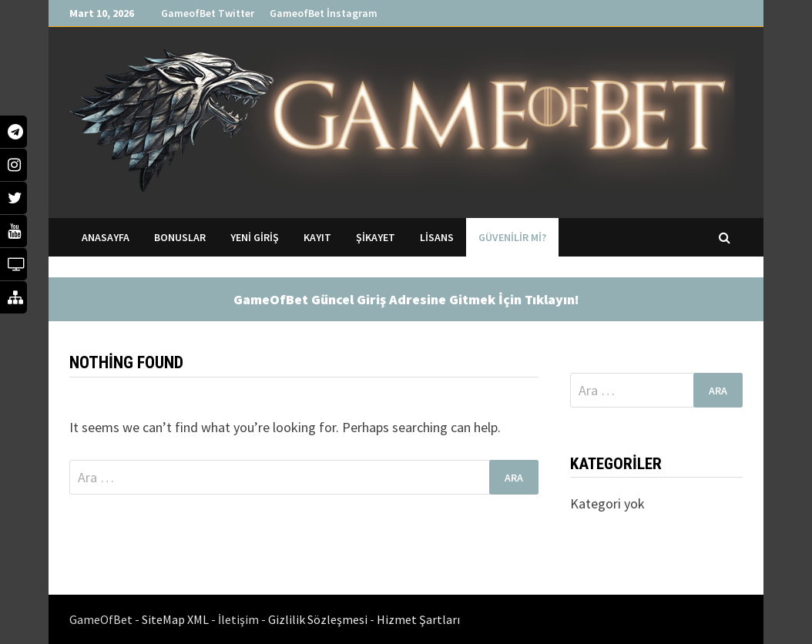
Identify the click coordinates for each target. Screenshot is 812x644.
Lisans (437, 237)
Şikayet (376, 237)
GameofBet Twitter (208, 13)
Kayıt (317, 237)
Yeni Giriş (255, 237)
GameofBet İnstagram (324, 13)
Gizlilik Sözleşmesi (319, 619)
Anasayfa (106, 237)
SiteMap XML (176, 619)
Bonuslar (180, 237)
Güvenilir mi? (512, 237)
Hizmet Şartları (418, 619)
